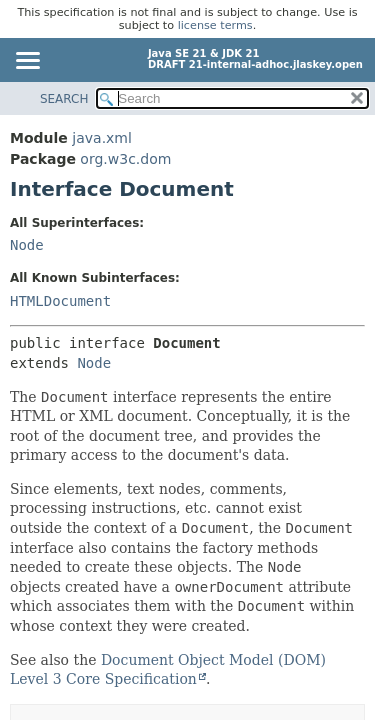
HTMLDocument (60, 301)
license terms (215, 25)
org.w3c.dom (125, 159)
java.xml (102, 138)
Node (27, 245)
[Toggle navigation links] (27, 62)
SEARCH (64, 99)
